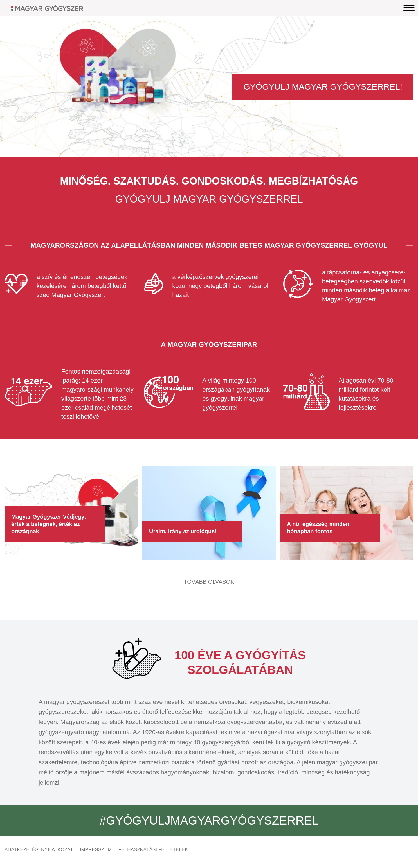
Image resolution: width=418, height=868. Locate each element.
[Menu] (409, 8)
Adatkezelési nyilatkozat (39, 850)
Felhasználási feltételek (153, 850)
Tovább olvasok (209, 582)
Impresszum (96, 850)
